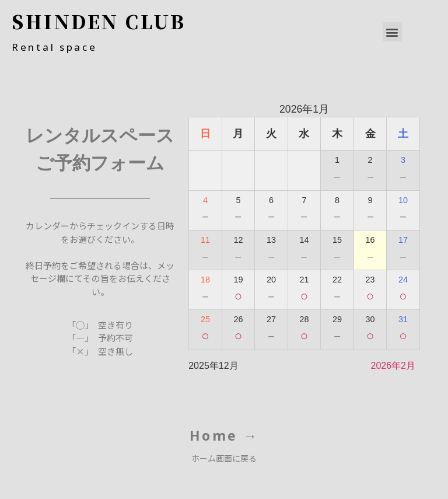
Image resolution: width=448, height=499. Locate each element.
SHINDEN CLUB (99, 21)
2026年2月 (393, 366)
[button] (392, 32)
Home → (224, 435)
